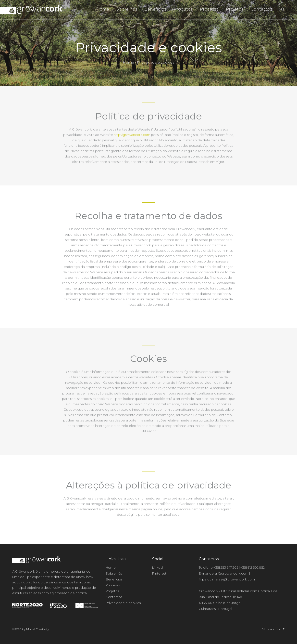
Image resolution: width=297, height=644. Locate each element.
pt (282, 9)
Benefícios (155, 9)
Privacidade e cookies (123, 603)
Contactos (261, 9)
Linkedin (159, 567)
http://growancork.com (132, 135)
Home (103, 9)
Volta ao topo (272, 629)
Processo (209, 9)
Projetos (235, 9)
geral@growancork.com (229, 573)
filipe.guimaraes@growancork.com (227, 579)
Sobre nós (127, 9)
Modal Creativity (38, 629)
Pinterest (159, 573)
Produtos (183, 9)
